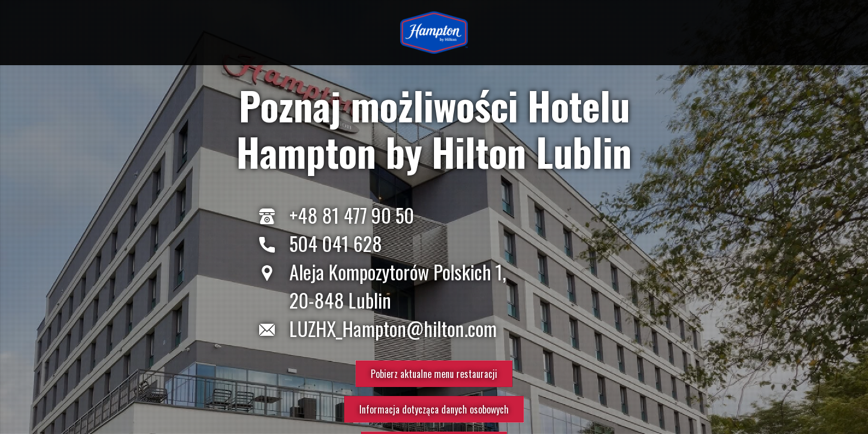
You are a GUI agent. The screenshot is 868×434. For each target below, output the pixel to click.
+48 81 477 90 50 (352, 215)
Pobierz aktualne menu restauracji (434, 374)
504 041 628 (336, 243)
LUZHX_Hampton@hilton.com (393, 328)
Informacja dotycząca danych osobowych (434, 409)
